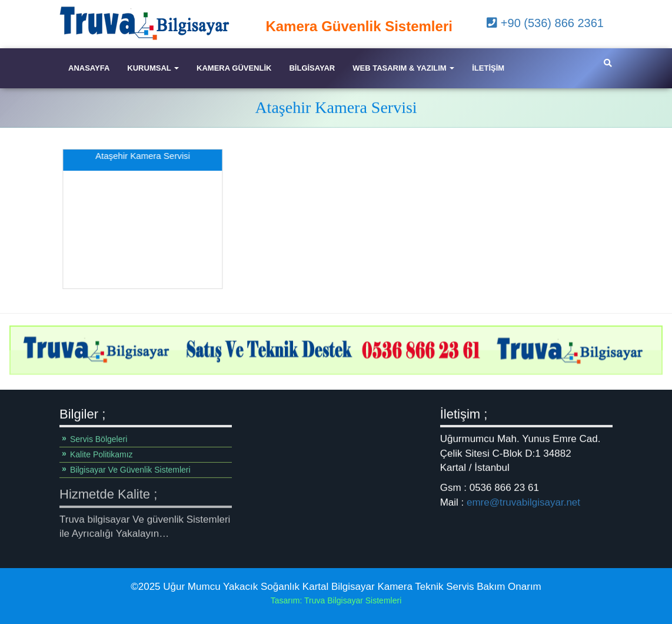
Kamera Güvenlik (234, 68)
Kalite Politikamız (102, 454)
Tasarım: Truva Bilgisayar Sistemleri (336, 600)
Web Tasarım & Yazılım (403, 68)
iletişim (488, 68)
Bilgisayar (312, 68)
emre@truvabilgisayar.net (523, 502)
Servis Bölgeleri (99, 439)
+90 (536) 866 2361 (545, 23)
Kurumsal (153, 68)
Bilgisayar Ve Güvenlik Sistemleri (130, 470)
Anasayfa (89, 68)
